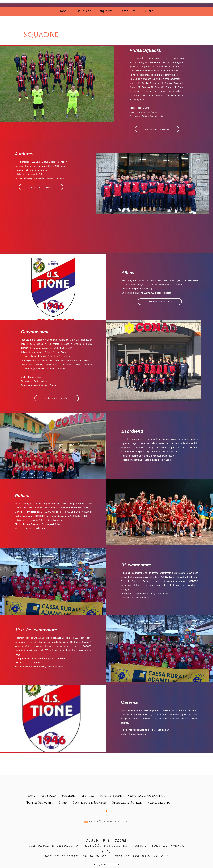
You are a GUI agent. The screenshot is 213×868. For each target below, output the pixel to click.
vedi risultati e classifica (157, 129)
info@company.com (109, 822)
